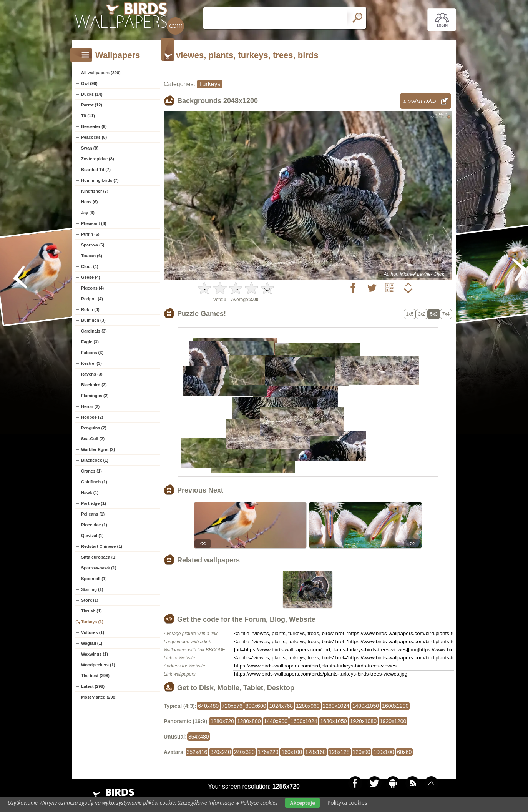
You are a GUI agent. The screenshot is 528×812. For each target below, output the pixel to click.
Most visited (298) (99, 697)
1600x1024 (304, 721)
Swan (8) (90, 148)
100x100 (384, 752)
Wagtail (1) (92, 643)
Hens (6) (89, 202)
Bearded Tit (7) (96, 170)
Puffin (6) (90, 234)
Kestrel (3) (91, 363)
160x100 (292, 752)
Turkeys (209, 84)
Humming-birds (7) (100, 180)
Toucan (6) (92, 256)
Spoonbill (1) (94, 579)
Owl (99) (89, 83)
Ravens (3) (92, 374)
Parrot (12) (92, 105)
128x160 (315, 752)
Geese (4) (91, 277)
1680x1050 (333, 721)
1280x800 (249, 721)
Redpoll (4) (92, 299)
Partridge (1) (94, 503)
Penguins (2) (94, 428)
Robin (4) (90, 309)
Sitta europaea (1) (99, 557)
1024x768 (281, 706)
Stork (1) (90, 600)
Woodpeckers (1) (98, 665)
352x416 (197, 752)
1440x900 (276, 721)
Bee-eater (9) (94, 126)
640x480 (208, 706)
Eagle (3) (90, 342)
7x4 (446, 314)
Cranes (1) (91, 471)
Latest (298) (93, 686)
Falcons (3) (92, 353)
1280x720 (222, 721)
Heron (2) (90, 406)
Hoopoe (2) (92, 417)
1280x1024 (336, 706)
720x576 (232, 706)
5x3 (434, 314)
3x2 (422, 314)
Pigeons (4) (92, 288)
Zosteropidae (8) (98, 159)
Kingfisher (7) (95, 191)
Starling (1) (92, 589)
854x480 (199, 737)
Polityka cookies (347, 803)
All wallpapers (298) (101, 73)
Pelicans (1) (93, 514)
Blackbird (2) (94, 385)
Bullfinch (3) (93, 320)
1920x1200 (393, 721)
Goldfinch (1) (94, 482)
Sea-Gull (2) (93, 439)
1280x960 (308, 706)
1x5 (410, 314)
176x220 (268, 752)
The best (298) (95, 676)
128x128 (339, 752)
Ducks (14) (92, 94)
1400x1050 (366, 706)
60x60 (404, 752)
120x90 (362, 752)
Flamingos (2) (95, 396)
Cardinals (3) (94, 331)
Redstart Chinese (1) (102, 546)
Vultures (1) (93, 632)
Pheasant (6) (94, 223)
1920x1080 (363, 721)
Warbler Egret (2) (98, 449)
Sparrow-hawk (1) (99, 568)
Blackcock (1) (95, 460)
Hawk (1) (90, 493)
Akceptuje (302, 803)
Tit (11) (88, 116)
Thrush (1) (91, 611)
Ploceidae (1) (94, 525)
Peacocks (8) (94, 137)
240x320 (244, 752)
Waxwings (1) (95, 654)
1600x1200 (395, 706)
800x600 (256, 706)
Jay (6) (88, 213)
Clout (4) (90, 266)
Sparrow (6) (93, 245)
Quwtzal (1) (92, 536)
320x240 (221, 752)
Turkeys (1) (92, 622)
